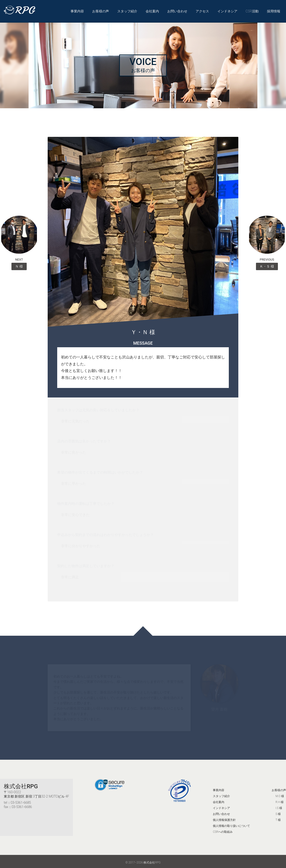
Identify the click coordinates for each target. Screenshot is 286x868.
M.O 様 (280, 794)
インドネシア (227, 10)
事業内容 (77, 10)
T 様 (278, 818)
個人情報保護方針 (224, 818)
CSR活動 (252, 10)
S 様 (278, 812)
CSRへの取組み (223, 829)
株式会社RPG (21, 784)
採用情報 (274, 10)
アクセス (202, 10)
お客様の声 (101, 10)
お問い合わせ (177, 10)
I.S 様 (279, 806)
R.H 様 (280, 800)
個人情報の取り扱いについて (231, 823)
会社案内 (152, 10)
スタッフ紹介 (127, 10)
